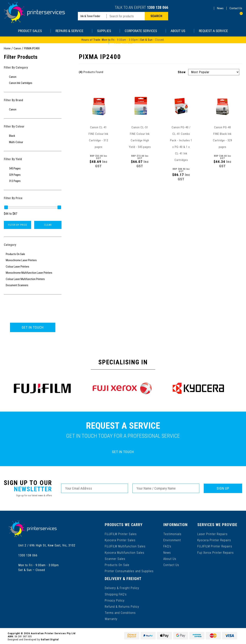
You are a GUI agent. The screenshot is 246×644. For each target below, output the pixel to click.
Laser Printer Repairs (212, 534)
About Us (170, 558)
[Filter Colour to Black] (33, 136)
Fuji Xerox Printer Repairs (216, 552)
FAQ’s (167, 546)
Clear (48, 225)
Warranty (111, 618)
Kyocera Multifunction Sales (125, 552)
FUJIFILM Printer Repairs (215, 546)
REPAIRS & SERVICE (71, 31)
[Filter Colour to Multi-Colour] (33, 142)
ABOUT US (180, 31)
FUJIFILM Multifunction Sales (125, 546)
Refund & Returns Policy (122, 606)
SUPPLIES (106, 31)
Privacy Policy (115, 600)
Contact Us (236, 8)
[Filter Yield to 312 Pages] (33, 181)
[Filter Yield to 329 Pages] (33, 175)
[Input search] (126, 16)
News (220, 8)
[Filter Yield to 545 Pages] (33, 169)
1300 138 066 (158, 7)
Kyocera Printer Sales (120, 540)
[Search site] (156, 16)
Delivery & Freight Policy (122, 587)
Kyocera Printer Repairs (214, 540)
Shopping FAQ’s (116, 594)
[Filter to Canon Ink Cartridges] (33, 83)
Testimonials (172, 534)
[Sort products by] (214, 72)
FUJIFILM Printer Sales (121, 534)
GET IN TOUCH (33, 327)
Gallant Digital (50, 639)
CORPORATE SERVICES (143, 31)
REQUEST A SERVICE (213, 31)
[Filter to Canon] (33, 77)
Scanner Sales (115, 558)
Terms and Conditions (120, 612)
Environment (172, 540)
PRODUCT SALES (32, 31)
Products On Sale (117, 565)
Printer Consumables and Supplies (129, 571)
